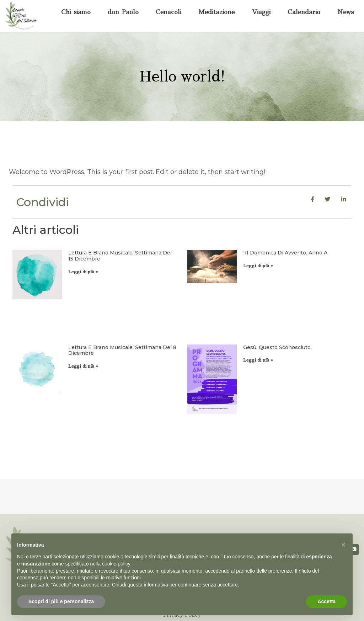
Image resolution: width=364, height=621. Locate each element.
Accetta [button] (326, 601)
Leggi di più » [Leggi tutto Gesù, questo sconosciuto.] (258, 360)
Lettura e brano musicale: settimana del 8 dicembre (122, 350)
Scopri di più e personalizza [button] (61, 601)
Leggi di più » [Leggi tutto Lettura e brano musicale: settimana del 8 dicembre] (83, 366)
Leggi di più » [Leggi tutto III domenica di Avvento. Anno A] (258, 266)
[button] (343, 545)
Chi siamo (76, 12)
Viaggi (261, 12)
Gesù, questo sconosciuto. (277, 347)
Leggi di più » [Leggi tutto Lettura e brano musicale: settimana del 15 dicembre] (83, 272)
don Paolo (123, 12)
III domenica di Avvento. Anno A (285, 253)
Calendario (304, 12)
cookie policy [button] (116, 564)
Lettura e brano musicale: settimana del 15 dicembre (120, 256)
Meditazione (216, 12)
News (346, 12)
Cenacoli (168, 12)
